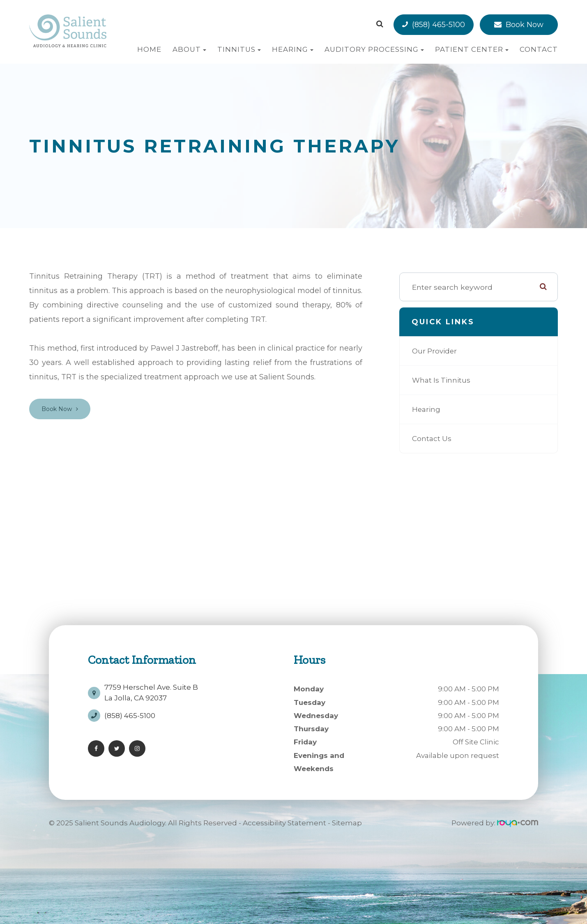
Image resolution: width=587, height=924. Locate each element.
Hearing (427, 409)
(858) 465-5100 (439, 25)
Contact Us (432, 439)
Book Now (525, 25)
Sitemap (347, 823)
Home (149, 49)
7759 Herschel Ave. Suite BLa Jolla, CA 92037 (151, 691)
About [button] (189, 49)
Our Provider (436, 351)
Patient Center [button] (472, 49)
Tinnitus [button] (239, 49)
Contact (539, 49)
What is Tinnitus (442, 380)
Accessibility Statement (284, 823)
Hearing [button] (293, 49)
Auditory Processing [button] (374, 49)
